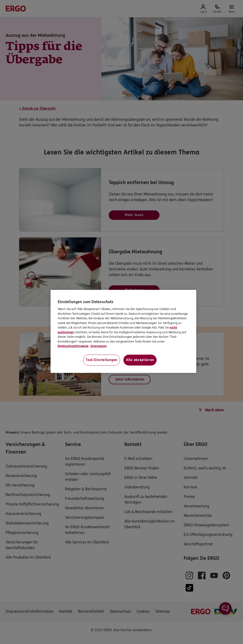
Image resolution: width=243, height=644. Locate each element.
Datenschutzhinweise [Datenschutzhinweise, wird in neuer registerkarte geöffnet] (73, 346)
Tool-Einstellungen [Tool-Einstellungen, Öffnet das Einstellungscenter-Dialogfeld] (102, 360)
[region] (123, 331)
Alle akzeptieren (140, 360)
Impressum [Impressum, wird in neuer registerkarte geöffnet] (98, 346)
